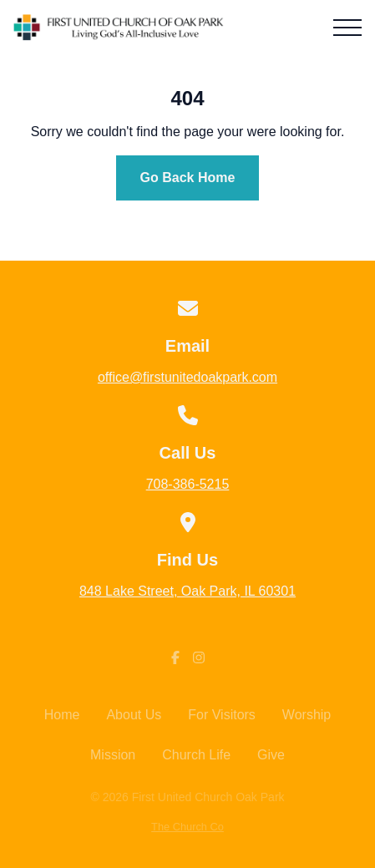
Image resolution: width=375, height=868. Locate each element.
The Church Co (187, 827)
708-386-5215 (188, 484)
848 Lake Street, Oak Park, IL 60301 (187, 591)
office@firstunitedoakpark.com (187, 377)
